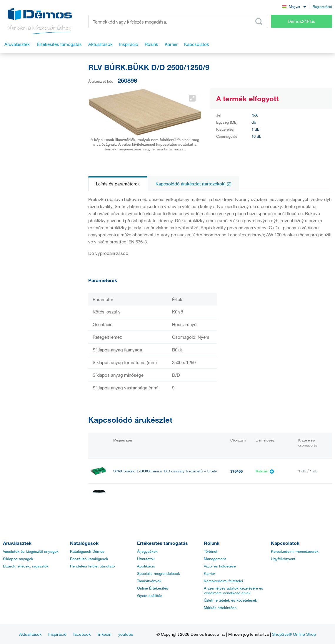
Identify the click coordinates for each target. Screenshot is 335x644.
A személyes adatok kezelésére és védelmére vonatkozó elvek (234, 590)
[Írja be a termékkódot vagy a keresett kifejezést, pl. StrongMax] (178, 21)
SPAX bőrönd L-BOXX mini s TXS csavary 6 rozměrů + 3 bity (165, 471)
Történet (211, 551)
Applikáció (146, 566)
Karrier (209, 573)
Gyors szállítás (150, 595)
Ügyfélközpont (283, 559)
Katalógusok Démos (87, 551)
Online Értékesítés (153, 588)
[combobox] (294, 6)
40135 (235, 496)
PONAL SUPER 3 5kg (131, 496)
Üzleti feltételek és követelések (230, 600)
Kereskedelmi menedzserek (295, 551)
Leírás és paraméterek (118, 184)
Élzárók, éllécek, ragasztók (26, 566)
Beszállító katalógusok (89, 559)
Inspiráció (57, 634)
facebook (82, 634)
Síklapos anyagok (18, 559)
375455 (236, 471)
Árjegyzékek (147, 551)
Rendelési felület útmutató (92, 566)
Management (215, 559)
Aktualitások (30, 634)
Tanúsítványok (149, 581)
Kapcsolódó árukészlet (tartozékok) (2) (194, 184)
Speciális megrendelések (159, 573)
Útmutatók (146, 559)
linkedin (104, 634)
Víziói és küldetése (220, 566)
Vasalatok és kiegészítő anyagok (31, 551)
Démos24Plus (301, 21)
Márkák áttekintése (220, 608)
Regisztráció (322, 6)
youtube (126, 634)
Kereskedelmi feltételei (223, 581)
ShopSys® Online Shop (294, 634)
